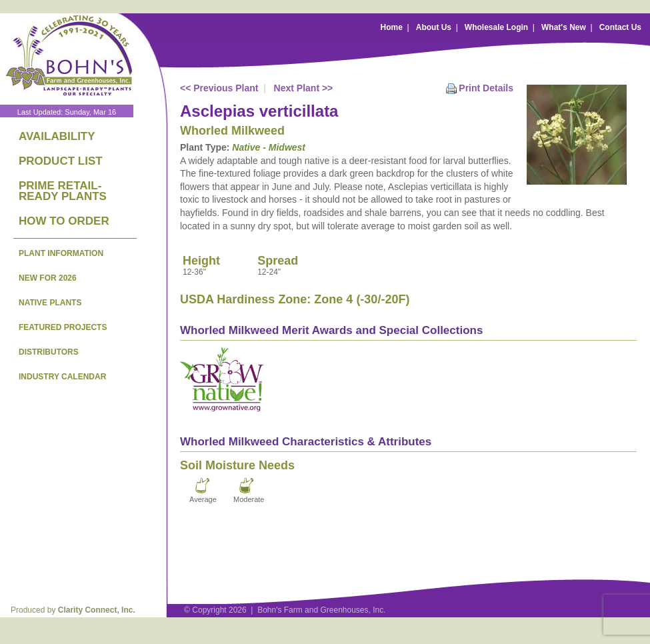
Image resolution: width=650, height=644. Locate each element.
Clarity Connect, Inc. (97, 610)
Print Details (486, 88)
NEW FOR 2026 (48, 278)
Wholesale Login (496, 27)
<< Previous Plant (219, 88)
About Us (434, 27)
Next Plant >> (304, 88)
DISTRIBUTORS (49, 352)
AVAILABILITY (57, 136)
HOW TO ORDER (64, 221)
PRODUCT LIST (61, 161)
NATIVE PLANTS (50, 303)
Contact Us (620, 27)
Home (392, 27)
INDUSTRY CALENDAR (62, 377)
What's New (564, 27)
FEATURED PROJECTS (63, 327)
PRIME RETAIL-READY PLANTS (63, 191)
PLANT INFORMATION (61, 253)
